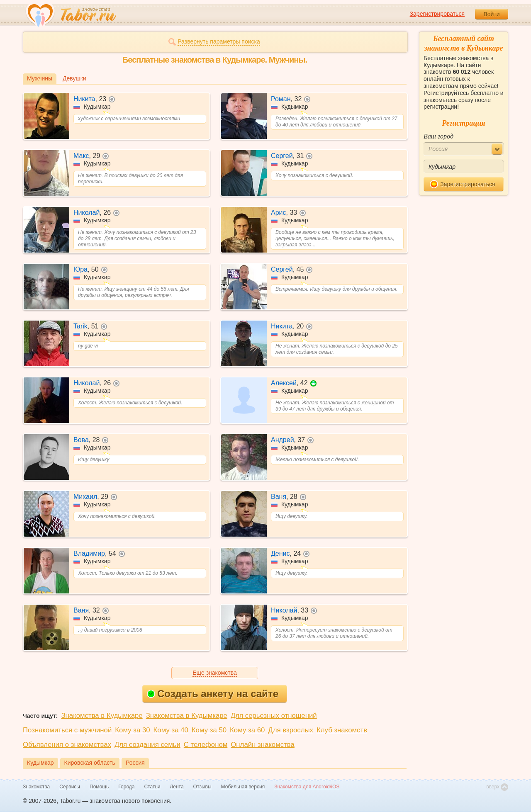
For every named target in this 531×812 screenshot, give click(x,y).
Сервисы (70, 787)
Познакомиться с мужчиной (67, 730)
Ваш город (438, 136)
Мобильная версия (243, 787)
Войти (491, 14)
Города (126, 787)
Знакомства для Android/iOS (307, 787)
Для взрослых (291, 730)
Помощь (99, 787)
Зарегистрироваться (437, 14)
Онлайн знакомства (263, 745)
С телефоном (206, 745)
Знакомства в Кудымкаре (102, 716)
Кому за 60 (247, 730)
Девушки (74, 78)
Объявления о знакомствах (67, 745)
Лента (177, 787)
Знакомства (36, 787)
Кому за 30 (132, 730)
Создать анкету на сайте (213, 694)
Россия (135, 763)
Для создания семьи (147, 745)
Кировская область (90, 763)
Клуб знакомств (342, 730)
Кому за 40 (171, 730)
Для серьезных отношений (274, 716)
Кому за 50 (209, 730)
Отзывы (202, 787)
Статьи (152, 787)
